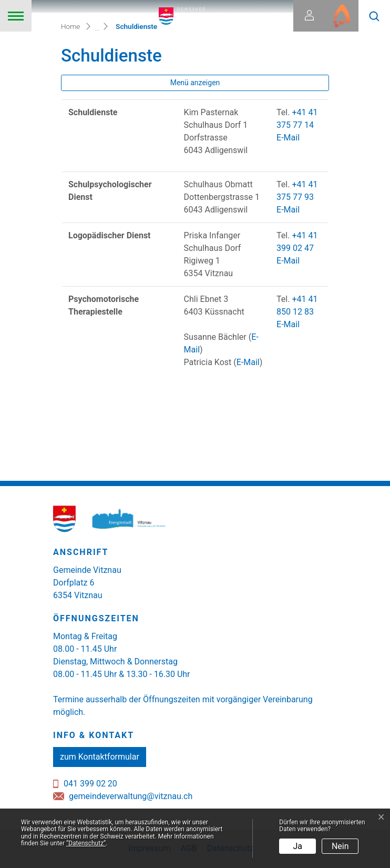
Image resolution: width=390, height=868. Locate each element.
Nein (340, 846)
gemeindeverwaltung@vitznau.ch (131, 796)
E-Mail (288, 138)
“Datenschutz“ (86, 843)
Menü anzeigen (195, 83)
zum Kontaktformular (100, 757)
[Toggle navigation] (16, 16)
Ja (298, 846)
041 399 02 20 (90, 784)
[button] (374, 16)
